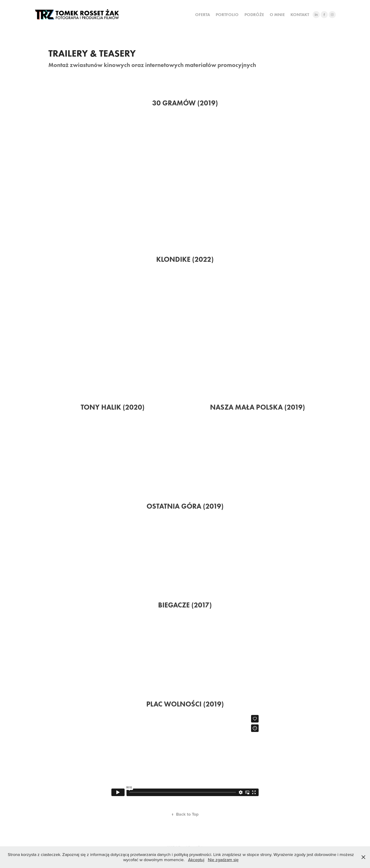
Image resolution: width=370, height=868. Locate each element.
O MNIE (277, 15)
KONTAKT (300, 15)
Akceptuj (196, 860)
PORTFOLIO (227, 15)
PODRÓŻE (254, 15)
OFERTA (203, 15)
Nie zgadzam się (223, 860)
